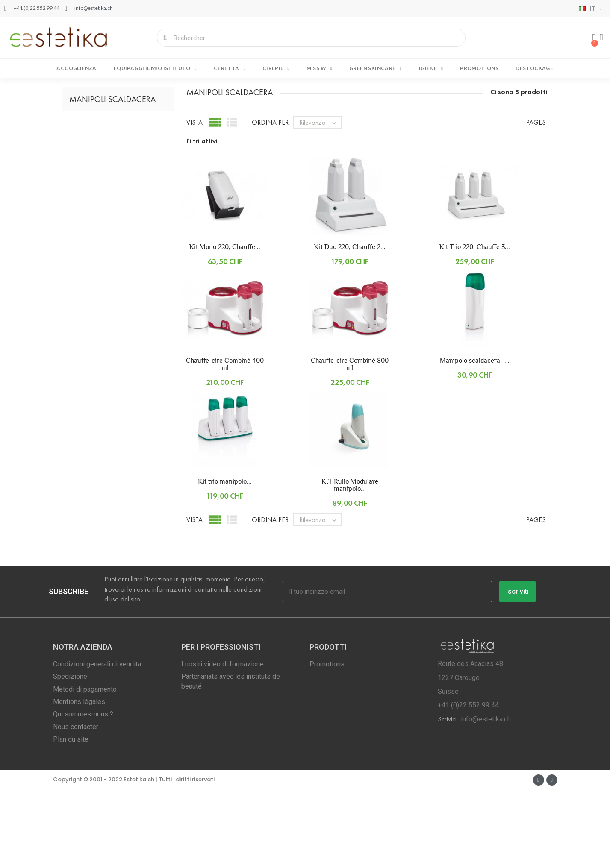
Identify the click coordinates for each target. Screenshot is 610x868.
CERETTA (230, 68)
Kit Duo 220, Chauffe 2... (350, 325)
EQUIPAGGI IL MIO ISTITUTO (155, 68)
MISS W (319, 68)
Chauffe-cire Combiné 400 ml (225, 442)
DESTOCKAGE (534, 68)
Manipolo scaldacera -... (475, 438)
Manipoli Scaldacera (112, 177)
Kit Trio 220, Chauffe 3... (475, 325)
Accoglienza (76, 68)
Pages (536, 201)
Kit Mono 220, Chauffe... (225, 325)
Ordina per (270, 201)
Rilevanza (320, 201)
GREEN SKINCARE (376, 68)
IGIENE (431, 68)
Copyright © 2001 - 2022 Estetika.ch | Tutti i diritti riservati (134, 858)
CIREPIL (276, 68)
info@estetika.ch (486, 797)
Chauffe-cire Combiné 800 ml (350, 442)
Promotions (479, 68)
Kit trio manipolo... (225, 559)
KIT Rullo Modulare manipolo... (350, 563)
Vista (194, 201)
